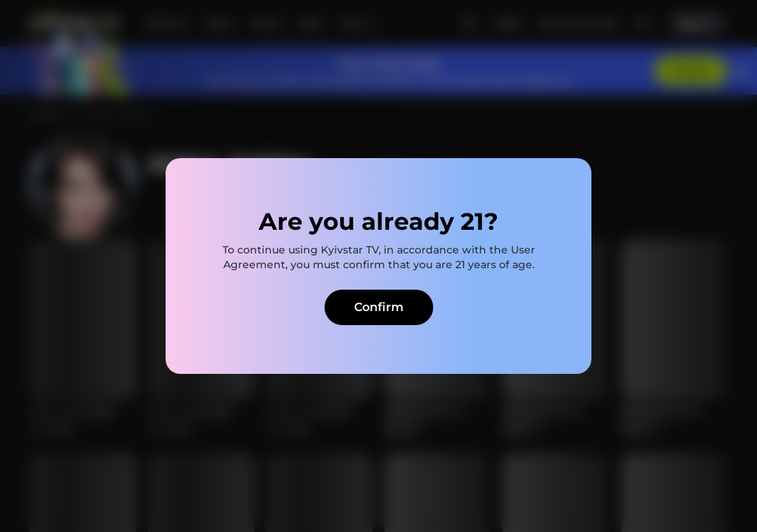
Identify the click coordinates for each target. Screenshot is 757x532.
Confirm (379, 307)
